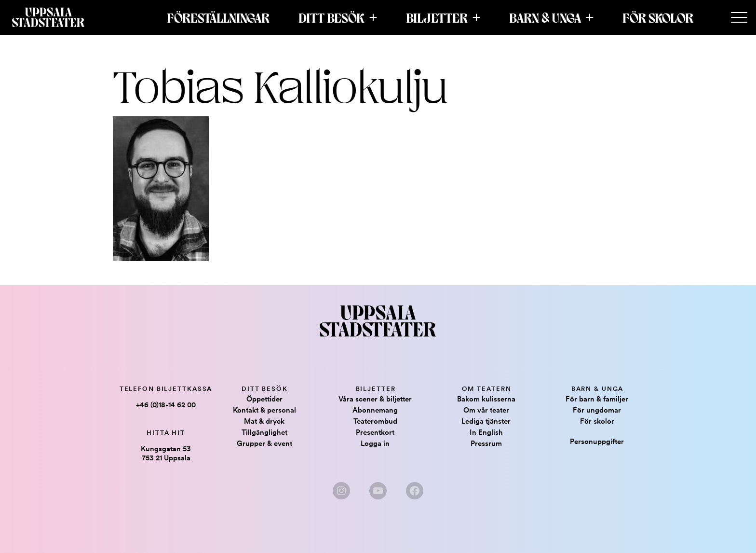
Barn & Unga (545, 17)
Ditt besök (331, 17)
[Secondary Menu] (739, 18)
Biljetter (437, 17)
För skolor (658, 17)
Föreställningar (218, 17)
